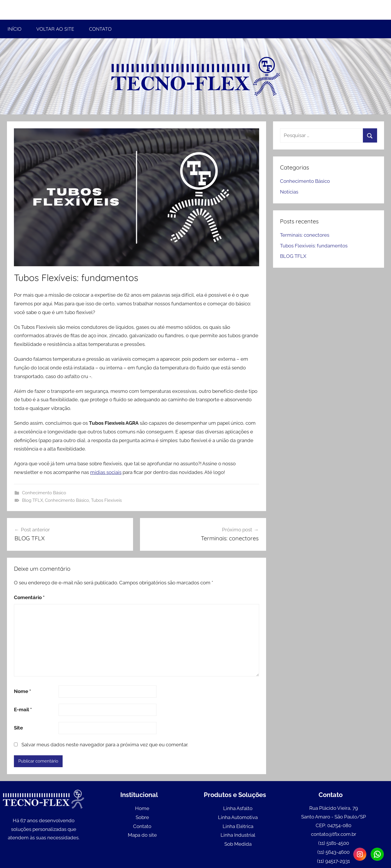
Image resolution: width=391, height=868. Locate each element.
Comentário (29, 597)
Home (142, 808)
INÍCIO (14, 29)
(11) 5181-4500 (334, 843)
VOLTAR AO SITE (55, 29)
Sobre (142, 817)
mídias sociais (106, 472)
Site (18, 728)
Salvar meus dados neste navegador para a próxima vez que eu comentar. (105, 745)
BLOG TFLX (293, 256)
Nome (22, 691)
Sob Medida (238, 844)
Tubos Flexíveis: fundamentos (314, 246)
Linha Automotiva (238, 817)
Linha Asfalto (238, 808)
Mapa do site (142, 835)
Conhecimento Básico (44, 493)
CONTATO (100, 29)
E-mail (23, 710)
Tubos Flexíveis (106, 500)
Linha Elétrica (238, 826)
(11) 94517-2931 (333, 861)
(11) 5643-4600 (333, 852)
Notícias (289, 192)
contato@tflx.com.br (334, 834)
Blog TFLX (32, 500)
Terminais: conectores (305, 235)
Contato (142, 826)
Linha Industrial (238, 835)
